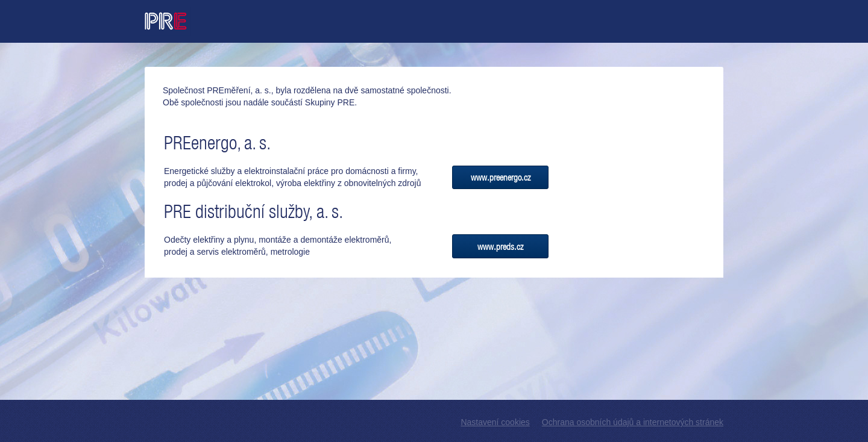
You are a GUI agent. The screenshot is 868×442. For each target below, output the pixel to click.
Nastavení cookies (495, 422)
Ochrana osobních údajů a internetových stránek (633, 422)
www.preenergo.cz (501, 177)
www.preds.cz (500, 247)
